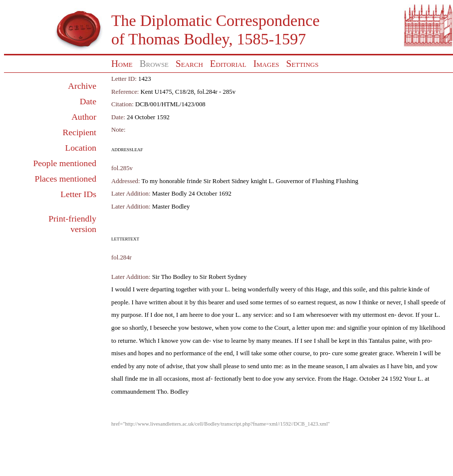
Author (84, 117)
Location (81, 148)
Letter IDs (78, 194)
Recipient (80, 132)
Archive (82, 86)
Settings (303, 64)
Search (189, 64)
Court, (282, 328)
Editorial (228, 64)
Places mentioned (65, 179)
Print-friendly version (72, 224)
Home (122, 64)
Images (266, 64)
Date (88, 101)
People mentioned (65, 163)
